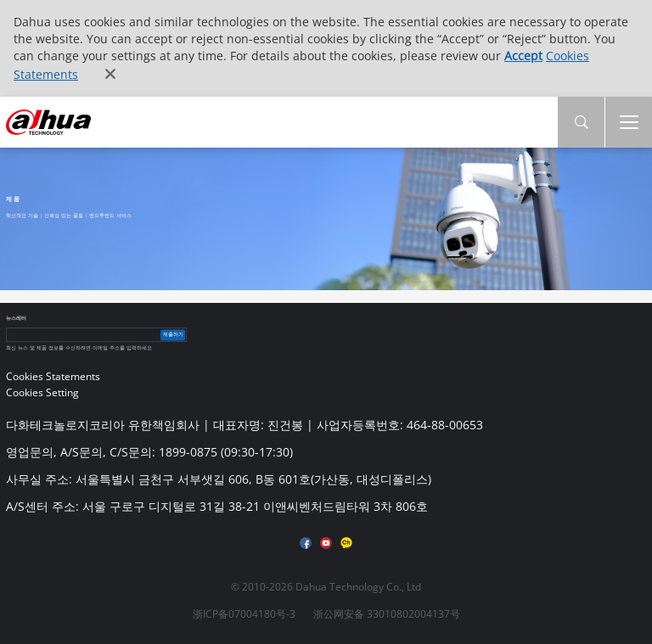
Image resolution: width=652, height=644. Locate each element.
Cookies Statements (53, 376)
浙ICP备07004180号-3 (244, 614)
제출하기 (173, 334)
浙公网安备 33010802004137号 (387, 614)
